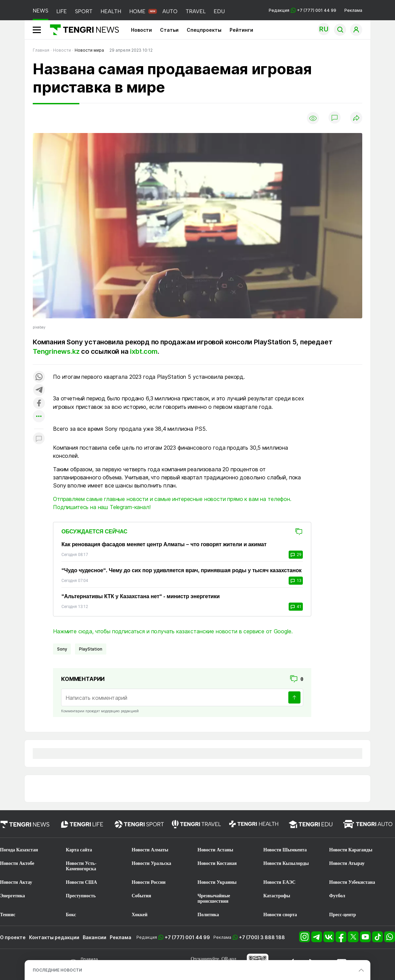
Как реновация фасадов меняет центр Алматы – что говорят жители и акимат (164, 544)
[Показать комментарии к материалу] (39, 439)
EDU (219, 11)
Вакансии (95, 937)
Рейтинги (241, 30)
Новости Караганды (351, 850)
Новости (141, 30)
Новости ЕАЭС (279, 882)
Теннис (8, 915)
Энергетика (12, 896)
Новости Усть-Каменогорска (81, 866)
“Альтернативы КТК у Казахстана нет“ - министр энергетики (141, 596)
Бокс (71, 915)
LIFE (62, 11)
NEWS (41, 11)
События (141, 896)
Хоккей (140, 915)
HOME (137, 11)
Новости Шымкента (285, 850)
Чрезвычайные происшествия (214, 898)
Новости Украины (217, 882)
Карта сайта (79, 850)
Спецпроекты (204, 30)
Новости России (149, 882)
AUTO (170, 11)
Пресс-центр (343, 915)
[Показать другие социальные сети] (39, 417)
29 (296, 555)
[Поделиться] (356, 118)
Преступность (81, 896)
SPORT (84, 11)
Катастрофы (277, 896)
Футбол (337, 896)
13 (296, 581)
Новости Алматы (150, 850)
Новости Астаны (215, 850)
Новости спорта (280, 915)
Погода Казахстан (19, 850)
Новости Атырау (347, 863)
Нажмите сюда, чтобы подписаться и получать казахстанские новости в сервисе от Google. (173, 631)
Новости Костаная (217, 863)
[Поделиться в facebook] (39, 404)
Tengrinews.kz (56, 351)
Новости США (81, 882)
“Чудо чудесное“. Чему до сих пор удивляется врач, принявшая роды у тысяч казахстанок (181, 570)
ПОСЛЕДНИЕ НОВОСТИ (57, 970)
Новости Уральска (151, 863)
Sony (62, 649)
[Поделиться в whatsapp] (39, 377)
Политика (208, 915)
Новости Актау (16, 882)
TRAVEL (196, 11)
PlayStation (90, 649)
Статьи (169, 30)
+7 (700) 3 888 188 (262, 937)
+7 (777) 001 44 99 (187, 937)
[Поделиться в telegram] (39, 390)
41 (296, 607)
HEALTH (111, 11)
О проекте (13, 937)
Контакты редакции (54, 937)
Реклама (353, 10)
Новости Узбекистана (352, 882)
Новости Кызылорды (286, 863)
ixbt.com (144, 351)
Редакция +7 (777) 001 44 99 (302, 10)
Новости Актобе (17, 863)
